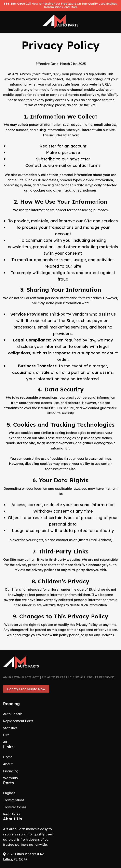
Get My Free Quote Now (26, 689)
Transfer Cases (15, 807)
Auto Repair (12, 714)
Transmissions (14, 800)
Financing (11, 771)
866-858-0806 (14, 4)
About (8, 764)
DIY (6, 735)
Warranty (11, 778)
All (5, 742)
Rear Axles (11, 814)
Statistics (10, 728)
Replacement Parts (18, 721)
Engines (9, 793)
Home (8, 757)
